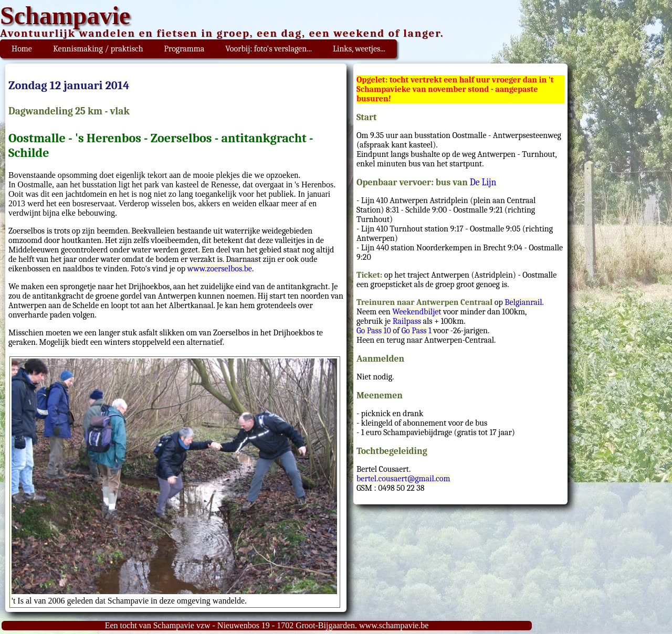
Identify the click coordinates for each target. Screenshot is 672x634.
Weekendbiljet (417, 312)
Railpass (407, 321)
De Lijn (483, 182)
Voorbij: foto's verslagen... (269, 49)
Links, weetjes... (359, 49)
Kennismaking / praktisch (98, 49)
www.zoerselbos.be (220, 269)
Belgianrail (523, 302)
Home (22, 49)
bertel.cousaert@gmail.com (403, 479)
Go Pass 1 (416, 331)
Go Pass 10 (374, 331)
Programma (185, 49)
